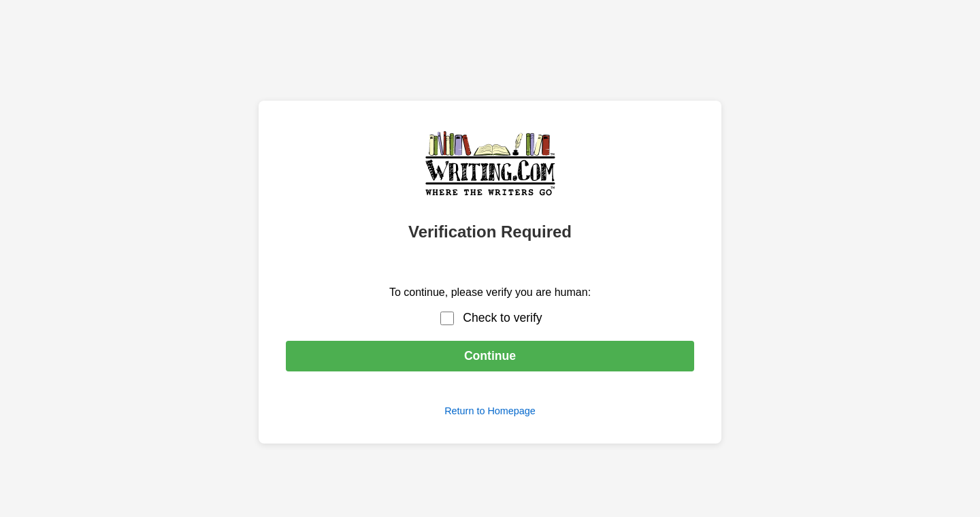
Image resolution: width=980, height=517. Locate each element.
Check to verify (502, 318)
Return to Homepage (490, 411)
